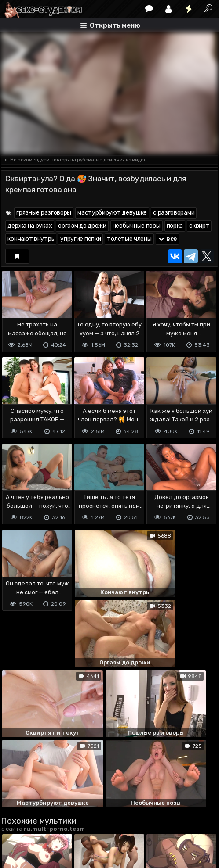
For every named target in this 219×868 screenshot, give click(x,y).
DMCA (15, 817)
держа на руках (30, 226)
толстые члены (129, 239)
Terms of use (46, 817)
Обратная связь (93, 817)
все (168, 239)
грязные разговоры (44, 213)
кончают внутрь (31, 239)
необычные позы (137, 226)
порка (175, 226)
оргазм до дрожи (82, 226)
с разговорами (174, 213)
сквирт (199, 226)
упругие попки (80, 239)
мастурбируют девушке (112, 213)
